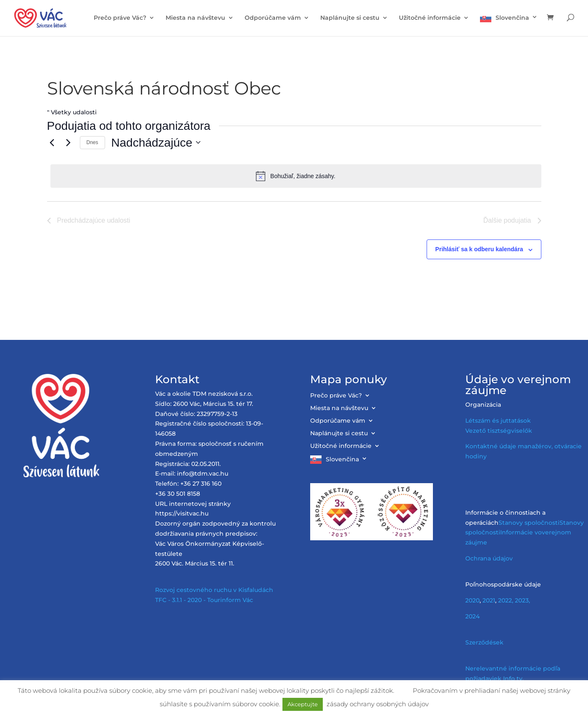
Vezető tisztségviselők (499, 431)
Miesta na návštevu (195, 18)
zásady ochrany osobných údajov (378, 704)
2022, (506, 600)
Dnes (92, 142)
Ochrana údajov (489, 558)
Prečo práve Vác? (120, 18)
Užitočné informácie (430, 18)
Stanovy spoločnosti (529, 523)
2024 (472, 616)
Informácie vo (521, 532)
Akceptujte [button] (303, 704)
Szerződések (484, 642)
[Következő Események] (69, 142)
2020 (472, 600)
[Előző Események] (52, 142)
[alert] (296, 176)
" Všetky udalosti (72, 112)
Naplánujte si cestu (350, 18)
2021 (489, 600)
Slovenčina (512, 18)
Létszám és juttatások (498, 421)
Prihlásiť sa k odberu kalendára (479, 249)
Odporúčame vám (273, 18)
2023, (522, 600)
